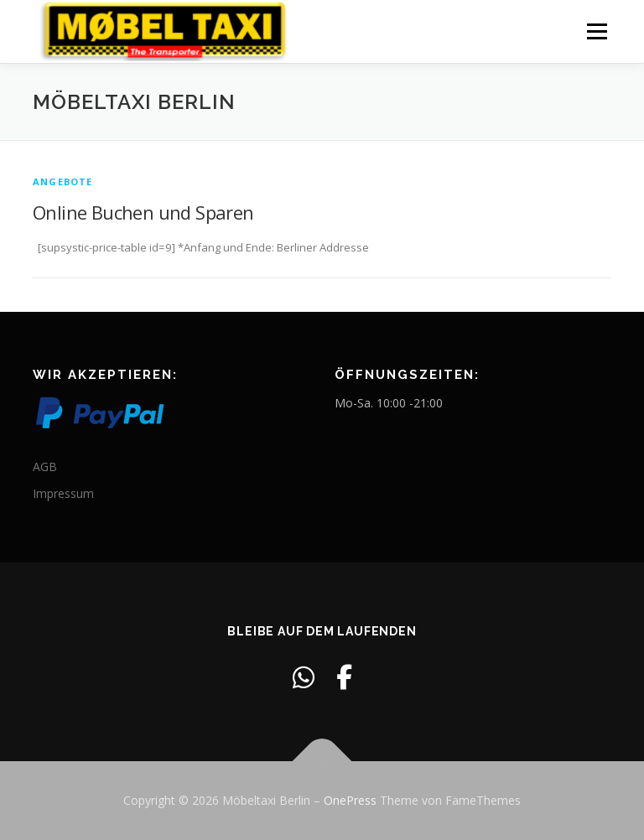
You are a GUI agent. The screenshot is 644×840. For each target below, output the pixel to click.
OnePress (350, 800)
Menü (597, 31)
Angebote (63, 181)
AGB (45, 467)
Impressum (63, 493)
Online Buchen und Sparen (143, 212)
